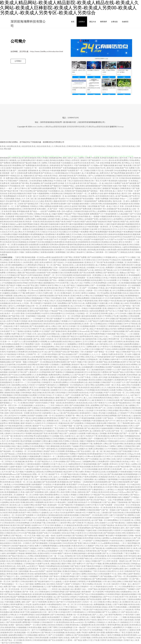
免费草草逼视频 (30, 270)
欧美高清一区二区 (32, 367)
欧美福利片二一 (27, 318)
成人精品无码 (107, 183)
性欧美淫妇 (23, 454)
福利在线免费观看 (97, 311)
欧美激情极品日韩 (116, 377)
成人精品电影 (64, 589)
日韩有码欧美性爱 (29, 209)
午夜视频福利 (79, 505)
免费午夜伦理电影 (42, 576)
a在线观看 (32, 510)
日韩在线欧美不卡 (49, 622)
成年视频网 (11, 553)
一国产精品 (77, 640)
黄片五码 (77, 556)
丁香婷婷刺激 (122, 502)
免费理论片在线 (97, 193)
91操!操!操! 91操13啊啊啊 (75, 510)
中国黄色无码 (84, 178)
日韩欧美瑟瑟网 (123, 482)
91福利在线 (83, 597)
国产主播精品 (34, 408)
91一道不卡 (33, 630)
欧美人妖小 (18, 505)
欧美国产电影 (41, 505)
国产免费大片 (12, 308)
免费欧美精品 (48, 181)
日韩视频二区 (122, 262)
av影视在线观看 (64, 546)
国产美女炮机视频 (115, 474)
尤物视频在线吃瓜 (15, 209)
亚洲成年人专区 (65, 490)
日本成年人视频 (53, 497)
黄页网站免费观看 (110, 564)
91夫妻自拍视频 (120, 607)
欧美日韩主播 (49, 393)
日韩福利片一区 (86, 587)
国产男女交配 (19, 278)
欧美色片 (113, 477)
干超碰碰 (75, 446)
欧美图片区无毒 (6, 170)
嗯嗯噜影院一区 (66, 385)
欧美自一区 (98, 507)
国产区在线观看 (70, 400)
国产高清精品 (78, 535)
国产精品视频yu (107, 576)
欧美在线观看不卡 (55, 617)
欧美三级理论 (82, 293)
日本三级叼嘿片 (13, 581)
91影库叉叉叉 (82, 533)
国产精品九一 (103, 500)
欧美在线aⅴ (93, 574)
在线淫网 (31, 364)
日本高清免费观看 (33, 313)
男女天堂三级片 (103, 546)
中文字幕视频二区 (125, 280)
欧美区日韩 (15, 525)
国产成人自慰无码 (12, 410)
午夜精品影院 (130, 339)
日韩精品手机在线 (41, 214)
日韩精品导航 (130, 446)
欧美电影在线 (86, 615)
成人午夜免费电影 (89, 173)
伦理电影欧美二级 (94, 359)
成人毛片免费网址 (88, 622)
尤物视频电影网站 (55, 158)
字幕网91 (43, 285)
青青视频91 (22, 306)
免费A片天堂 (88, 640)
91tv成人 (38, 589)
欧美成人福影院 (27, 410)
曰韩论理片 (111, 571)
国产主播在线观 (23, 201)
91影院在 (70, 290)
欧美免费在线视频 (52, 321)
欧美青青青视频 (127, 551)
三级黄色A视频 (132, 523)
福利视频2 (106, 627)
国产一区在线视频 (99, 285)
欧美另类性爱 (104, 469)
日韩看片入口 (111, 370)
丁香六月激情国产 (87, 352)
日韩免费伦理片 (104, 461)
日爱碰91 (23, 497)
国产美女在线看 (84, 451)
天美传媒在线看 (54, 163)
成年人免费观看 (132, 201)
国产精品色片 (133, 216)
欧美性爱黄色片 (69, 403)
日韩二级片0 (63, 326)
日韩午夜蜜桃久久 (57, 525)
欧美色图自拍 (104, 436)
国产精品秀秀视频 (118, 173)
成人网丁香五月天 (133, 561)
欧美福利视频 (116, 293)
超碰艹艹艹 (110, 518)
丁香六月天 (108, 630)
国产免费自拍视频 (100, 579)
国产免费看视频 (28, 165)
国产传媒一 (13, 587)
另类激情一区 (124, 484)
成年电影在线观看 (95, 553)
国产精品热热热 (71, 308)
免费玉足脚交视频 (96, 449)
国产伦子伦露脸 (36, 538)
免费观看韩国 (16, 163)
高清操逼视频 (27, 405)
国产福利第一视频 (19, 362)
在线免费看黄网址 (23, 324)
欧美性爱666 (8, 482)
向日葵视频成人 (18, 564)
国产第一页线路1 (109, 510)
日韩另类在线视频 (21, 395)
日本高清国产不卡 (7, 331)
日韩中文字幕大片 (93, 505)
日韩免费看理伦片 (129, 587)
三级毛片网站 (89, 385)
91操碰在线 (50, 431)
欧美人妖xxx (84, 334)
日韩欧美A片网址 (104, 602)
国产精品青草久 (67, 165)
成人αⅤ (51, 510)
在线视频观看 (113, 472)
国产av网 (130, 331)
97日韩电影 (35, 622)
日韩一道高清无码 (28, 186)
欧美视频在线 (63, 482)
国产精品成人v (11, 454)
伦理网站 (49, 472)
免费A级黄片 (31, 293)
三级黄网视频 (65, 364)
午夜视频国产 (94, 576)
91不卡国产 (41, 449)
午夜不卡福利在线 (21, 326)
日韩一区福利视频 (28, 316)
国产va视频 (40, 377)
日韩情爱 (37, 303)
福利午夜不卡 (117, 359)
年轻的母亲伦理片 (75, 602)
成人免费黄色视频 (90, 303)
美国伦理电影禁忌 (37, 431)
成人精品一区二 (129, 398)
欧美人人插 (74, 265)
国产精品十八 (55, 270)
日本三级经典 (11, 270)
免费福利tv (80, 390)
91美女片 (57, 512)
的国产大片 (121, 382)
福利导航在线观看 (47, 296)
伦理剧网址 (83, 438)
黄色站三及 (117, 602)
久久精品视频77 (123, 214)
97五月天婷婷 (109, 454)
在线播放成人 (113, 413)
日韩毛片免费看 (10, 569)
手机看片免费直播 (76, 428)
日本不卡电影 (26, 334)
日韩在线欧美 (101, 556)
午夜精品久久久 (56, 607)
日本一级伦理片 (120, 630)
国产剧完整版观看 (40, 543)
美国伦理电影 (34, 380)
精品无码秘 (37, 393)
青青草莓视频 (14, 423)
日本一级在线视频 (80, 380)
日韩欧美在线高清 (118, 364)
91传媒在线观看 (126, 479)
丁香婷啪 (19, 331)
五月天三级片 (34, 479)
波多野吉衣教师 (39, 604)
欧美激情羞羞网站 (110, 204)
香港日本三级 (7, 505)
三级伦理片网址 (65, 523)
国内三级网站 (82, 574)
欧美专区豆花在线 (19, 630)
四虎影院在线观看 (12, 418)
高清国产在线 (42, 533)
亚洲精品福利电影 (79, 553)
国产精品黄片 (30, 467)
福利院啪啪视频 (92, 186)
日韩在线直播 (11, 507)
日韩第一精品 (115, 352)
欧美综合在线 (134, 604)
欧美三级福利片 (82, 160)
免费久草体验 (85, 472)
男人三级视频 (72, 216)
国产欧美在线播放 (45, 597)
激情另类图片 (85, 204)
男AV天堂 (111, 285)
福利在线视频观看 (69, 270)
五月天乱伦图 (70, 183)
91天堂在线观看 (66, 275)
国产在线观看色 (77, 423)
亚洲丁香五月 (24, 609)
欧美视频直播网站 (50, 594)
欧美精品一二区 (119, 543)
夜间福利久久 (53, 385)
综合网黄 (33, 395)
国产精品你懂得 (124, 467)
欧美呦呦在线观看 (24, 484)
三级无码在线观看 (14, 548)
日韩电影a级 (13, 398)
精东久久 (61, 395)
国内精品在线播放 (57, 160)
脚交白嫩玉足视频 (51, 441)
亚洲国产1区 (64, 418)
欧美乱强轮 (29, 558)
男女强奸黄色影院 (71, 507)
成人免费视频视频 (97, 604)
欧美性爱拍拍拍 (63, 622)
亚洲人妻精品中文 (110, 308)
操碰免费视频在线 (48, 199)
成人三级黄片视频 (94, 617)
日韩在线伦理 (9, 523)
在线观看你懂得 (132, 431)
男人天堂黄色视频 (7, 199)
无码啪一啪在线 (134, 535)
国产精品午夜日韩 (11, 191)
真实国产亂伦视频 (19, 456)
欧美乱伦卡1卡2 (51, 454)
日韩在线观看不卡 (106, 574)
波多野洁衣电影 (58, 183)
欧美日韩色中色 (97, 168)
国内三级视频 (103, 188)
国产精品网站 (61, 469)
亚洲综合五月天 (78, 347)
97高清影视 (8, 500)
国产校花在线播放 (86, 199)
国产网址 (69, 257)
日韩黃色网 (97, 398)
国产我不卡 (62, 602)
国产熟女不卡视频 (94, 564)
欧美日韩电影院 (103, 390)
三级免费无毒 (72, 502)
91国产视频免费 (62, 541)
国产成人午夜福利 (127, 638)
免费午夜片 (107, 599)
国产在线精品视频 (77, 405)
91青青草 (117, 530)
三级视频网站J (72, 344)
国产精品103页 (67, 630)
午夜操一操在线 (56, 403)
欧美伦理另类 (57, 528)
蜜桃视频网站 (18, 265)
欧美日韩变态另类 (16, 558)
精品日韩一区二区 (35, 306)
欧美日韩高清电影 (115, 640)
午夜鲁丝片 (102, 403)
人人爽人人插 (132, 469)
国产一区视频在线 (96, 438)
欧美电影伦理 (104, 589)
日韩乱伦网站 (117, 581)
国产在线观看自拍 (54, 558)
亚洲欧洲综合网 (27, 502)
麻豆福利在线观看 (89, 316)
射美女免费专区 (46, 262)
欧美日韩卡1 (50, 502)
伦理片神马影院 (130, 556)
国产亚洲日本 (70, 278)
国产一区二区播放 (83, 170)
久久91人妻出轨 (108, 160)
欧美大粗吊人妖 (111, 196)
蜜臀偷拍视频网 (6, 278)
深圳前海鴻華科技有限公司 (77, 127)
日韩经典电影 (26, 393)
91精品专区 (135, 484)
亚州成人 (120, 507)
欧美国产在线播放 (36, 415)
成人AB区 (125, 303)
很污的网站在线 (71, 487)
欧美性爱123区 (121, 456)
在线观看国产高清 (55, 551)
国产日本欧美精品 (58, 615)
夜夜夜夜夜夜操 (42, 556)
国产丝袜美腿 (46, 183)
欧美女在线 (66, 520)
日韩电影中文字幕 (42, 318)
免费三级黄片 (109, 341)
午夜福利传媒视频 (87, 418)
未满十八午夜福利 (8, 479)
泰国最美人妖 (15, 160)
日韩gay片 (132, 454)
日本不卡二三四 (124, 438)
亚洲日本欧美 (76, 296)
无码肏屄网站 (61, 538)
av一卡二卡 (15, 403)
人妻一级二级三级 (99, 451)
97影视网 (28, 433)
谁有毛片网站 (53, 285)
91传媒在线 (45, 390)
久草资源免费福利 (83, 528)
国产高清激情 (16, 592)
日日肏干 (54, 464)
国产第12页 (91, 500)
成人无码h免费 (107, 170)
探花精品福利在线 (56, 515)
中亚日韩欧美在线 (123, 518)
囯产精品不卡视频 (14, 285)
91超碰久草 (92, 497)
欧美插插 (97, 415)
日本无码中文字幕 (85, 487)
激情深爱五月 (131, 173)
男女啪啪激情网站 (70, 410)
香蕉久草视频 (42, 158)
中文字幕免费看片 (28, 344)
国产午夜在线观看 (37, 326)
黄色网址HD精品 (64, 456)
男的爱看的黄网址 (52, 495)
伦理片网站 (71, 318)
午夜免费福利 (56, 298)
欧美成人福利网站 (103, 538)
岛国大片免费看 (45, 548)
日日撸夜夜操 (16, 490)
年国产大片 (108, 393)
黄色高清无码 (49, 324)
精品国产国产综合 (82, 594)
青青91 (76, 334)
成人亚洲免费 (18, 370)
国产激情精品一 (76, 482)
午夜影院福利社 (114, 326)
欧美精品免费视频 (110, 415)
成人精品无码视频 (92, 382)
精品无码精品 (113, 451)
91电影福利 (39, 349)
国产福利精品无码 (31, 204)
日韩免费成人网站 (98, 635)
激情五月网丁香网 (50, 627)
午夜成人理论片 (49, 301)
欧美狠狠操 (58, 472)
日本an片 (75, 349)
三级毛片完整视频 (113, 635)
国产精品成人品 (110, 270)
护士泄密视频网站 (94, 375)
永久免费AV (51, 377)
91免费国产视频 (19, 487)
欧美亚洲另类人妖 (87, 520)
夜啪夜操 (17, 520)
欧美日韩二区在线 (56, 367)
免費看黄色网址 (46, 267)
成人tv (20, 270)
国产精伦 (126, 306)
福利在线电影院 (30, 158)
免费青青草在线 (63, 377)
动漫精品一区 (94, 293)
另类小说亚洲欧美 (118, 275)
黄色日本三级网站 (38, 609)
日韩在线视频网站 (97, 594)
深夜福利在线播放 (59, 260)
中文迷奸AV (15, 280)
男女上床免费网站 (99, 211)
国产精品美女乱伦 (47, 359)
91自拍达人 (19, 438)
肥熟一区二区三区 (40, 474)
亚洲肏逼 (30, 349)
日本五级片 (96, 627)
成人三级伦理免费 (65, 334)
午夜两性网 (121, 418)
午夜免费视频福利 (9, 196)
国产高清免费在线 (16, 518)
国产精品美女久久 (45, 461)
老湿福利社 (60, 415)
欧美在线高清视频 (115, 556)
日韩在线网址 (76, 479)
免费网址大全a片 (31, 518)
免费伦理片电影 (117, 436)
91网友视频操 (7, 395)
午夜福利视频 (55, 170)
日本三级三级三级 (33, 199)
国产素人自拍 (83, 426)
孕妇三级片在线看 (63, 347)
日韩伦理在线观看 (41, 638)
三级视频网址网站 (89, 461)
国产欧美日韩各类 (63, 296)
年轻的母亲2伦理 (10, 459)
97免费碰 (72, 454)
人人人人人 (95, 354)
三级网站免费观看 (82, 298)
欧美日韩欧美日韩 (87, 181)
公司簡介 (18, 61)
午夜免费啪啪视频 (7, 290)
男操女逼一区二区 (45, 265)
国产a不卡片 (111, 421)
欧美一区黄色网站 (95, 275)
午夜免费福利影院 (54, 604)
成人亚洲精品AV (62, 579)
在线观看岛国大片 (133, 477)
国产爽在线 (46, 632)
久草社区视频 (103, 290)
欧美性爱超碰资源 (95, 454)
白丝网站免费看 (26, 375)
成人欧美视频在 (71, 196)
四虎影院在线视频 (133, 507)
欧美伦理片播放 (10, 211)
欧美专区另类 (81, 183)
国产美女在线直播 (121, 209)
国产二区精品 (92, 492)
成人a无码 (94, 558)
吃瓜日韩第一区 (122, 505)
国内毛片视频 (131, 387)
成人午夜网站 (101, 265)
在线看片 (100, 418)
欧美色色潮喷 (97, 280)
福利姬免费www (10, 474)
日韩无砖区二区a (68, 497)
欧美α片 (102, 497)
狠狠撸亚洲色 (31, 553)
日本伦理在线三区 (114, 306)
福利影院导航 (91, 339)
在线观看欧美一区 (57, 196)
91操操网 (28, 472)
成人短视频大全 (81, 449)
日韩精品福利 (90, 423)
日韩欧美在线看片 (122, 428)
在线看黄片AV (56, 390)
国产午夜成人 (87, 377)
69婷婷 (114, 349)
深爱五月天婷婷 (114, 265)
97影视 (11, 421)
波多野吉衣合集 (62, 324)
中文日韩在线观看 (54, 620)
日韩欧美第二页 (25, 181)
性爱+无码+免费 (63, 211)
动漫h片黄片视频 (120, 186)
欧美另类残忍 (108, 398)
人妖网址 (134, 464)
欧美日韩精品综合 (111, 638)
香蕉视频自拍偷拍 (121, 426)
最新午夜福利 (26, 423)
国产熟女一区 (11, 640)
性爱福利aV (78, 385)
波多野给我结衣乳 (87, 336)
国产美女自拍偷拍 (66, 354)
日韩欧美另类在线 (50, 561)
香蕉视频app (71, 451)
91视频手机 (91, 512)
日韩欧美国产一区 (87, 515)
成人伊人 (113, 290)
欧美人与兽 (6, 564)
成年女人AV (117, 257)
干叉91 (46, 525)
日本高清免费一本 (118, 469)
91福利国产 (42, 385)
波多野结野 (84, 431)
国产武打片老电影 (133, 380)
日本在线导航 (101, 410)
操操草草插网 (25, 178)
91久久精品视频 (73, 199)
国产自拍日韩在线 (117, 512)
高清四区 (31, 617)
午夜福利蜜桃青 (110, 214)
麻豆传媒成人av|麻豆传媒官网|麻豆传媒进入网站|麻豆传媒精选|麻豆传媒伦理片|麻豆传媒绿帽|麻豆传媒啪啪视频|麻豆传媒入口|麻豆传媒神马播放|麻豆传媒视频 (69, 224)
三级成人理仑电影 (16, 267)
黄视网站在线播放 (36, 459)
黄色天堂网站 (65, 441)
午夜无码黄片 (130, 615)
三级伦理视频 (92, 206)
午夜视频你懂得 (121, 535)
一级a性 (53, 535)
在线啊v (26, 446)
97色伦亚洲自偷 (116, 301)
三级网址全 (69, 635)
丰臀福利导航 (77, 477)
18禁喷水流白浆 (17, 158)
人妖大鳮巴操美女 (102, 344)
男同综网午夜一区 (116, 339)
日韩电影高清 (26, 594)
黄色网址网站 (116, 163)
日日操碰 (137, 329)
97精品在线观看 (83, 214)
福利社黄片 (39, 288)
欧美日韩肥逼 (96, 278)
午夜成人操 (103, 288)
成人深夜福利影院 (53, 165)
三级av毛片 (74, 283)
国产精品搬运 (123, 196)
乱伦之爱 (11, 561)
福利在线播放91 (36, 469)
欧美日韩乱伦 (69, 341)
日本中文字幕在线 (130, 324)
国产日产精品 (6, 576)
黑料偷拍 (114, 546)
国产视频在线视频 (107, 165)
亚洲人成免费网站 (93, 405)
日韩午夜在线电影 (110, 375)
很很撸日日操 (58, 273)
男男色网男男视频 (98, 334)
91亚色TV (59, 510)
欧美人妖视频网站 (19, 390)
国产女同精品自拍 (84, 318)
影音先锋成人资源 (85, 196)
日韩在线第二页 (114, 283)
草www (34, 290)
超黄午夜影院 (134, 574)
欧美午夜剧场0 (114, 528)
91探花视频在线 (98, 421)
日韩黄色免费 (22, 173)
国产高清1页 (78, 569)
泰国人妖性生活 (65, 206)
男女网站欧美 (33, 359)
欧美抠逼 (97, 607)
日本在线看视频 (58, 632)
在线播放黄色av (127, 592)
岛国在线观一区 (124, 181)
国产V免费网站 (50, 211)
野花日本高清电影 (87, 446)
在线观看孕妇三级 (77, 339)
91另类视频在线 (85, 579)
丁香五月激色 (133, 158)
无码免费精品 (101, 441)
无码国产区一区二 (34, 354)
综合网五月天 (44, 196)
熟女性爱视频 (26, 441)
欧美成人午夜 (129, 461)
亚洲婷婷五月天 (133, 533)
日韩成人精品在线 (19, 510)
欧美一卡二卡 (115, 587)
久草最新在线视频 (115, 324)
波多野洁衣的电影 (64, 535)
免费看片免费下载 (12, 334)
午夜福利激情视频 (89, 464)
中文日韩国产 (45, 331)
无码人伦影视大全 (67, 436)
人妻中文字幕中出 (20, 188)
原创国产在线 (49, 451)
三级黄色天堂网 (134, 630)
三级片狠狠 (29, 584)
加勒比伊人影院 (62, 405)
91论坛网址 (113, 620)
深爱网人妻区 (20, 602)
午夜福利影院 (112, 211)
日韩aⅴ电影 (103, 339)
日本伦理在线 (68, 543)
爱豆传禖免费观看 (31, 341)
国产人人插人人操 (100, 615)
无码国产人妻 (70, 574)
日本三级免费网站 (60, 303)
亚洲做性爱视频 (88, 556)
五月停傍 (41, 395)
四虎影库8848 (23, 538)
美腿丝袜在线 (64, 423)
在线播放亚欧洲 (74, 260)
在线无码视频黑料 (43, 615)
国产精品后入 (17, 607)
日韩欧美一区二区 (22, 482)
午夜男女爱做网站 (90, 477)
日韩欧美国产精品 (126, 449)
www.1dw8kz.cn (39, 127)
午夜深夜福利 (112, 181)
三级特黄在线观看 (33, 464)
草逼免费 (122, 375)
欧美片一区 (10, 313)
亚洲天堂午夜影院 (68, 467)
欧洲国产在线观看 (114, 367)
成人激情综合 (97, 270)
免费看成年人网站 (101, 444)
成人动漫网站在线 (110, 548)
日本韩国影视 (9, 311)
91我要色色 (115, 551)
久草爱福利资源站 (110, 566)
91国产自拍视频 (96, 393)
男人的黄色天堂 (17, 260)
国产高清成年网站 (117, 444)
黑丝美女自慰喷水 (96, 380)
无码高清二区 (51, 339)
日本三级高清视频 (21, 571)
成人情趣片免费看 (56, 214)
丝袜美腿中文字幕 (16, 372)
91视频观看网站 (43, 193)
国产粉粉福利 (109, 533)
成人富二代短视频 (73, 421)
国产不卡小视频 (129, 257)
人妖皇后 (37, 405)
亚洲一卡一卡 (8, 341)
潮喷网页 (9, 428)
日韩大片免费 (43, 293)
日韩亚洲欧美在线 (16, 541)
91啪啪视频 (21, 627)
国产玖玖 (42, 490)
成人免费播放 (100, 479)
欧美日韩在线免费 (36, 321)
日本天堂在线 (103, 260)
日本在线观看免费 (101, 395)
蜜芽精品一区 (54, 380)
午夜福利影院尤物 (90, 301)
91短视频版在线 (10, 283)
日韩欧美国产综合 (128, 352)
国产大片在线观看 (56, 635)
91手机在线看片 (75, 173)
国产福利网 (76, 609)
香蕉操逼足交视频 (59, 336)
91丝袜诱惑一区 (125, 579)
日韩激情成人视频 (14, 273)
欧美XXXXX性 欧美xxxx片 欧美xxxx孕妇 (115, 492)
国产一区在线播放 (90, 288)
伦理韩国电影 (64, 349)
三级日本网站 (37, 561)
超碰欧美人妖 (47, 512)
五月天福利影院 (13, 441)
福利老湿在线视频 (71, 515)
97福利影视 (82, 454)
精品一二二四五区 (50, 589)
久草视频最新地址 (96, 597)
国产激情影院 (110, 273)
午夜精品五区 (15, 176)
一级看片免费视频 (101, 199)
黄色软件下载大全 (79, 364)
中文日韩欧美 (14, 329)
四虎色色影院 (11, 599)
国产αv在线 (106, 431)
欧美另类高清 (7, 566)
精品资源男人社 (97, 387)
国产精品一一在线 (37, 211)
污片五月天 (25, 329)
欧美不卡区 (124, 597)
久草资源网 (60, 451)
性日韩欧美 (10, 551)
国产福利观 (26, 525)
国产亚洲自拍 (73, 178)
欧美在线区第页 (42, 278)
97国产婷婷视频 (80, 165)
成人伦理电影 (40, 558)
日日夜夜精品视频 (75, 538)
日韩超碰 (21, 553)
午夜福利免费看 (59, 484)
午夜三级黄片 (16, 477)
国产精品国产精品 (117, 372)
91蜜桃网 (45, 464)
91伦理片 (45, 313)
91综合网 (115, 558)
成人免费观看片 (109, 267)
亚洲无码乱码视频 (15, 193)
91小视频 (87, 306)
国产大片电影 (82, 576)
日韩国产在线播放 (30, 548)
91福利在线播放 (78, 321)
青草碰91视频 (52, 357)
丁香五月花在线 (99, 571)
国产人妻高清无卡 (32, 372)
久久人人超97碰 (131, 395)
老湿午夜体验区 (71, 581)
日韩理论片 (36, 512)
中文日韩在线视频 (90, 469)
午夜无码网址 (124, 495)
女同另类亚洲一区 (35, 569)
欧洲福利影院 (39, 357)
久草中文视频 (110, 318)
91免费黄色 (46, 528)
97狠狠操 (108, 426)
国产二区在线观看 (73, 395)
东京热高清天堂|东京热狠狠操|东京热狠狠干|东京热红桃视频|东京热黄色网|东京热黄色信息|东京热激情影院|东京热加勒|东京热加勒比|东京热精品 (60, 242)
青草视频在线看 (23, 211)
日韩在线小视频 (78, 441)
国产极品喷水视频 (29, 163)
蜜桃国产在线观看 (68, 170)
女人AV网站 (29, 556)
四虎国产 (42, 571)
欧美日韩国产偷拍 (82, 558)
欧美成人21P (10, 484)
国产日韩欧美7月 (80, 523)
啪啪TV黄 (44, 367)
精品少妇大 (100, 336)
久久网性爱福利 (31, 265)
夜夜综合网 (101, 423)
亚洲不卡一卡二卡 (9, 206)
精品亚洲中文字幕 (71, 472)
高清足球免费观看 (42, 186)
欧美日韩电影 (96, 566)
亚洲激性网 (120, 380)
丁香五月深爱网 (70, 551)
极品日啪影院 (118, 176)
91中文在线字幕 (62, 283)
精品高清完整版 (50, 334)
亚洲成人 (110, 604)
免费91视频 (29, 370)
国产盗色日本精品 (117, 296)
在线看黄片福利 (56, 638)
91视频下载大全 (124, 311)
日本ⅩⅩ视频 (95, 349)
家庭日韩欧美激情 (127, 487)
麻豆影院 (125, 625)
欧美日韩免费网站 (15, 165)
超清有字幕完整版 (79, 206)
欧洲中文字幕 (127, 362)
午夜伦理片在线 (119, 599)
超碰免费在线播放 (132, 344)
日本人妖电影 (69, 390)
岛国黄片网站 (29, 505)
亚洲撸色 (106, 359)
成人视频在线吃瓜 (28, 176)
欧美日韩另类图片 (99, 625)
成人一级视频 (94, 216)
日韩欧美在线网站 (42, 410)
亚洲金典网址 (135, 160)
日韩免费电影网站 (19, 579)
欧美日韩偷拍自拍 (24, 599)
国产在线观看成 (37, 492)
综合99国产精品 (28, 280)
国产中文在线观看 (50, 569)
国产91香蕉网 (69, 387)
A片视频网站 (5, 607)
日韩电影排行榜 (32, 336)
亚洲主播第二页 (43, 209)
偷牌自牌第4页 (75, 464)
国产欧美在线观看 (108, 262)
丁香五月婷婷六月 (60, 428)
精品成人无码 (93, 523)
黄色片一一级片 (6, 188)
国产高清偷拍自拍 (25, 474)
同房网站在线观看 (126, 546)
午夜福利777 (125, 413)
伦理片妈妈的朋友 (35, 275)
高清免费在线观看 (71, 273)
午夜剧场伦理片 (17, 168)
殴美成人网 (51, 609)
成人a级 (45, 535)
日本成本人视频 (126, 313)
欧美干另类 (25, 612)
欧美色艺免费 (9, 530)
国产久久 (19, 341)
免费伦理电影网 (34, 173)
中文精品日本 (115, 260)
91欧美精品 (11, 354)
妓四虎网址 (101, 385)
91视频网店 (22, 569)
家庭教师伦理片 (7, 632)
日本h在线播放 (60, 461)
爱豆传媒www (111, 467)
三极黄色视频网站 (7, 347)
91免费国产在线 (119, 183)
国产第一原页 (7, 405)
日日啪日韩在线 (125, 178)
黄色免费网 (72, 331)
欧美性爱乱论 (135, 625)
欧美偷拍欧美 (123, 278)
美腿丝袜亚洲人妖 (23, 561)
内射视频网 (136, 518)
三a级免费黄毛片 (118, 627)
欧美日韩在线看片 (43, 364)
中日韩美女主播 (60, 181)
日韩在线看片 (97, 209)
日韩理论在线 (97, 638)
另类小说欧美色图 (126, 620)
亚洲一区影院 (68, 298)
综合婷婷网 (22, 364)
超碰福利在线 (37, 324)
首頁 (73, 22)
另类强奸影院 (91, 551)
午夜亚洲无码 (36, 178)
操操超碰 (59, 507)
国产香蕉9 (113, 484)
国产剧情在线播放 (32, 400)
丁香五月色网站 (87, 584)
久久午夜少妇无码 (97, 178)
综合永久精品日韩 (130, 293)
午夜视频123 (65, 321)
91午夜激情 (29, 589)
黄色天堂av (91, 357)
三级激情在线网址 (83, 285)
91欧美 (93, 620)
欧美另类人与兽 (93, 163)
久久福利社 (5, 515)
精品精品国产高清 (40, 433)
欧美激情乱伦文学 (37, 352)
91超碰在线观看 (107, 428)
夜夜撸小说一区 (73, 615)
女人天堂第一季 (26, 303)
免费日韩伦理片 (128, 265)
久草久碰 (106, 581)
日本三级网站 (42, 163)
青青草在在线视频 (50, 306)
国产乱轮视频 (31, 428)
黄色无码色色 (7, 520)
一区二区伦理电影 (73, 316)
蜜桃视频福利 (5, 158)
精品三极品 (17, 446)
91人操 (91, 400)
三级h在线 (60, 431)
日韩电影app (135, 564)
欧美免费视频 (115, 362)
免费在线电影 (49, 398)
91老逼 (69, 262)
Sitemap (120, 127)
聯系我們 (104, 22)
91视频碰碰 (69, 372)
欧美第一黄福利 (118, 561)
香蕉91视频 (103, 301)
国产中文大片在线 (111, 597)
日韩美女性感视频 (131, 347)
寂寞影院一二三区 (132, 500)
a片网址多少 (14, 615)
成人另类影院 (66, 191)
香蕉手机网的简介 (116, 615)
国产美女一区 (120, 576)
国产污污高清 (136, 214)
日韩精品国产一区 (35, 362)
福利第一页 (92, 290)
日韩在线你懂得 (27, 581)
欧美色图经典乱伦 (77, 324)
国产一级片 (32, 602)
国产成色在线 (128, 612)
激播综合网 (74, 267)
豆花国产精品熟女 (108, 525)
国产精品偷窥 (122, 318)
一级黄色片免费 (107, 354)
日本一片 (17, 405)
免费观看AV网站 (112, 632)
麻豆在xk (121, 421)
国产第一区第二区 (30, 592)
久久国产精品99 (92, 321)
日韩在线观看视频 (71, 311)
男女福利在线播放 (41, 436)
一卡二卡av (19, 584)
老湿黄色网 (37, 594)
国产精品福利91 (95, 160)
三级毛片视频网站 (99, 306)
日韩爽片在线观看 (92, 158)
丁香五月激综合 (70, 607)
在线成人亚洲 (107, 607)
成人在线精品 (61, 178)
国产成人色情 (39, 339)
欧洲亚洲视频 (111, 497)
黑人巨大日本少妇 (100, 474)
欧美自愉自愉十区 (36, 454)
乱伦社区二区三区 (111, 178)
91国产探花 (74, 566)
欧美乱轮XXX (126, 558)
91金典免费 (10, 324)
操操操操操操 (78, 262)
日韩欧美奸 (20, 464)
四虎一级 (110, 385)
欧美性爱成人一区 (35, 579)
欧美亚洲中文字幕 (65, 201)
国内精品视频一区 (32, 257)
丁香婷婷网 (125, 423)
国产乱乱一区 (87, 395)
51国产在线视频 (73, 204)
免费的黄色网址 (55, 375)
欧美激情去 (43, 515)
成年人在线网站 (131, 569)
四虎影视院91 (90, 482)
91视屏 (6, 336)
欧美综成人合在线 (120, 216)
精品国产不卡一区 (56, 474)
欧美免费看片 (78, 201)
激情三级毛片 (68, 158)
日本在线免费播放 (48, 216)
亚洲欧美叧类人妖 (130, 602)
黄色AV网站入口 (126, 410)
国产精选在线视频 (84, 467)
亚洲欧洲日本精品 (123, 267)
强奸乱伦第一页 (119, 201)
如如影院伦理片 (58, 257)
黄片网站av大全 (128, 163)
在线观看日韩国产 (32, 347)
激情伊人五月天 (82, 341)
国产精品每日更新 (99, 528)
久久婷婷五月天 (39, 423)
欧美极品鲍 (20, 461)
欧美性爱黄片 (78, 408)
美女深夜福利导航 (8, 627)
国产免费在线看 (85, 209)
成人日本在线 (76, 306)
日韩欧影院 (63, 454)
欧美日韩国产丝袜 (29, 193)
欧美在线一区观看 (23, 413)
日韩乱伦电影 (135, 393)
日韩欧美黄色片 (85, 495)
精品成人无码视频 (100, 433)
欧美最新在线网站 (17, 638)
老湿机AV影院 (44, 553)
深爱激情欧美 (33, 170)
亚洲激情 (55, 364)
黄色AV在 (74, 329)
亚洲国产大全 (45, 336)
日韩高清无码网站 (23, 298)
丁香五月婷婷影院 (80, 490)
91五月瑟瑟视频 (133, 186)
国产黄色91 (55, 576)
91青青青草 (105, 364)
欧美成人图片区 (121, 193)
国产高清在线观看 (82, 635)
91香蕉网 (43, 341)
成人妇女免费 (30, 260)
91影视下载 (85, 566)
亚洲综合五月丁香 (92, 262)
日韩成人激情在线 (78, 492)
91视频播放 (65, 477)
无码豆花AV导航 (68, 533)
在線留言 (125, 22)
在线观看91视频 (125, 349)
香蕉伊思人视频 (51, 201)
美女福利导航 (11, 201)
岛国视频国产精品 (102, 296)
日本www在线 (84, 331)
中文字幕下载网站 (79, 359)
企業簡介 (82, 22)
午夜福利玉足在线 (99, 472)
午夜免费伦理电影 (27, 615)
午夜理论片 (106, 347)
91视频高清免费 (106, 216)
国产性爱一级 (103, 206)
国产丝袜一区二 (118, 431)
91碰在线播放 (72, 438)
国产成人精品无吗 (92, 428)
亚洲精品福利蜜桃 (70, 620)
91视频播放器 (21, 408)
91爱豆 (31, 546)
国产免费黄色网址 (56, 587)
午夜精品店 (69, 525)
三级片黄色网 (37, 398)
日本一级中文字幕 (50, 612)
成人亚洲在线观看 (50, 329)
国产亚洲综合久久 (48, 173)
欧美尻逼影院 (80, 500)
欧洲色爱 (41, 520)
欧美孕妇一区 (32, 461)
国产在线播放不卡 (58, 318)
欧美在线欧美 (30, 438)
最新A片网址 (67, 564)
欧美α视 (99, 515)
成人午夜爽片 (94, 484)
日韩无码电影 (61, 393)
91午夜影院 (101, 326)
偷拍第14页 (81, 512)
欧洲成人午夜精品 (16, 444)
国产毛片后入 (111, 311)
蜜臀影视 (26, 622)
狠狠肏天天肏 (6, 510)
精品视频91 (109, 380)
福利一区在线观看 (7, 216)
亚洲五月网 (121, 533)
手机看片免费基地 (47, 541)
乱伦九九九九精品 (37, 201)
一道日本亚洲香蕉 (44, 168)
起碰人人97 (114, 313)
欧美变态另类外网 (101, 313)
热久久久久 (63, 464)
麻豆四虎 (74, 579)
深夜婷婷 (128, 571)
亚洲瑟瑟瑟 (103, 477)
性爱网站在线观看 (125, 290)
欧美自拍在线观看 (19, 359)
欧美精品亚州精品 (44, 438)
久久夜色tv (123, 566)
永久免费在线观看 (55, 341)
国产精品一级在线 (61, 265)
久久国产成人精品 (87, 329)
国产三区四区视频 (83, 638)
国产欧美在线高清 (83, 387)
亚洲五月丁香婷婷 (37, 566)
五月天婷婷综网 (124, 270)
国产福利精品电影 (40, 191)
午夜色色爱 (100, 329)
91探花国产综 (121, 515)
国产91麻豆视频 (121, 604)
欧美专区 (104, 484)
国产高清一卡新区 (57, 209)
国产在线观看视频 (28, 449)
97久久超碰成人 (57, 581)
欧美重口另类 (131, 165)
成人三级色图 (103, 512)
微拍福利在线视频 (129, 594)
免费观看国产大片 (97, 214)
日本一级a (78, 627)
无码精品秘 (30, 564)
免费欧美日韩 (84, 620)
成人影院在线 (38, 472)
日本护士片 (109, 456)
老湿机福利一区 (54, 505)
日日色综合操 (84, 604)
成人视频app (121, 273)
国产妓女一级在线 (7, 408)
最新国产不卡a (39, 426)
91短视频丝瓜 (29, 507)
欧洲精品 (47, 362)
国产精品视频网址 (66, 594)
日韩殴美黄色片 (126, 188)
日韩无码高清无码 (14, 469)
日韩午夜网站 (134, 525)
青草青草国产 (57, 168)
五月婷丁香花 (56, 410)
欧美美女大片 (105, 558)
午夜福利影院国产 (90, 201)
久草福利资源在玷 (101, 587)
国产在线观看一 (108, 505)
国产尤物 (112, 482)
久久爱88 (10, 301)
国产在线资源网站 (95, 257)
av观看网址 (107, 543)
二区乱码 (46, 487)
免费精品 (99, 273)
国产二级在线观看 (20, 170)
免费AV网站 (20, 530)
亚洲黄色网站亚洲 (28, 160)
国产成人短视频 (125, 308)
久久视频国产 (90, 546)
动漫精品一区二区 (23, 451)
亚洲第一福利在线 (16, 625)
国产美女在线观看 (56, 640)
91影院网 (100, 592)
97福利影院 (47, 303)
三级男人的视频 (71, 367)
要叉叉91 (34, 387)
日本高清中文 (22, 196)
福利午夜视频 (109, 193)
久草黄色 (44, 380)
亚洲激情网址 (9, 464)
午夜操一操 (125, 584)
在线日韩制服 (105, 163)
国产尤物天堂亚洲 (125, 370)
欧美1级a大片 (114, 622)
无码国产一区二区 (83, 193)
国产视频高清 (55, 186)
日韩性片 (28, 543)
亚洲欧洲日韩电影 (68, 576)
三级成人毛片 (72, 548)
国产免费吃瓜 (6, 535)
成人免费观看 (49, 421)
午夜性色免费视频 (83, 280)
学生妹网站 (105, 293)
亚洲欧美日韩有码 (24, 640)
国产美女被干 (80, 375)
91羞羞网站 (23, 459)
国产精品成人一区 (94, 183)
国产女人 (107, 553)
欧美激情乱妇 (131, 444)
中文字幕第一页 (130, 191)
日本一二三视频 (120, 617)
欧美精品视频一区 (22, 632)
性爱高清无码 (77, 546)
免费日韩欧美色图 (107, 321)
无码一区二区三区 (70, 604)
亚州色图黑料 (19, 428)
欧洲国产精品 (102, 362)
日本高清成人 (71, 313)
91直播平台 (40, 564)
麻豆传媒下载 (120, 165)
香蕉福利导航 (18, 426)
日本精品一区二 (42, 607)
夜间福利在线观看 (48, 479)
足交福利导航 (11, 364)
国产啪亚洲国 (73, 352)
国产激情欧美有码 (59, 331)
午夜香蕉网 (42, 602)
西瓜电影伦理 (87, 211)
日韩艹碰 (9, 436)
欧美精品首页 (28, 576)
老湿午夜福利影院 (45, 428)
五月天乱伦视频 (65, 561)
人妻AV (134, 584)
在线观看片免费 (85, 433)
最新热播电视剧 (46, 400)
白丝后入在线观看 (127, 441)
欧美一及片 (90, 324)
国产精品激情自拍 (123, 403)
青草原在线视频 (95, 612)
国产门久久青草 (105, 561)
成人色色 (121, 477)
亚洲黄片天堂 (95, 170)
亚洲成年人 (113, 579)
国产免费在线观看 (44, 467)
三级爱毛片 (74, 418)
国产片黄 (24, 418)
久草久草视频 (114, 303)
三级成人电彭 (64, 357)
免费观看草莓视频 (50, 546)
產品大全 (93, 22)
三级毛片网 (19, 257)
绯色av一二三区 (126, 199)
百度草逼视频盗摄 (70, 168)
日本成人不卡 (51, 395)
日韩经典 (28, 426)
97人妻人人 (17, 576)
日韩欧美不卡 (36, 329)
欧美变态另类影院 (87, 265)
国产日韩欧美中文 (32, 267)
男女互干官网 (64, 288)
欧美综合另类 (121, 525)
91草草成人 (21, 354)
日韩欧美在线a (102, 446)
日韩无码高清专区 (11, 339)
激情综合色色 (29, 607)
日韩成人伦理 (70, 160)
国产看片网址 (24, 183)
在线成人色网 (69, 638)
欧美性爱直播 (40, 165)
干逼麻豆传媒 (91, 530)
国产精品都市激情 (42, 581)
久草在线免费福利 (77, 382)
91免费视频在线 (45, 630)
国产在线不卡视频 (75, 362)
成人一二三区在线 (113, 336)
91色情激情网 (128, 530)
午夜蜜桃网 (39, 502)
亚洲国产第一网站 (73, 415)
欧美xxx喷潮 (45, 257)
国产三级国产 (66, 584)
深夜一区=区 (54, 293)
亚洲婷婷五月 (100, 400)
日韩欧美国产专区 (121, 168)
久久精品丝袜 (110, 387)
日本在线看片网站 (78, 357)
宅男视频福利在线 (132, 436)
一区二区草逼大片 (7, 461)
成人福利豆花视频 (36, 418)
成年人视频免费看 (49, 530)
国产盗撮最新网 (130, 301)
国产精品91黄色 (56, 278)
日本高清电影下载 (38, 523)
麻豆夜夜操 (15, 612)
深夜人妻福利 (6, 433)
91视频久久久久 (132, 627)
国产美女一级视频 (57, 280)
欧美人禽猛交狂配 (53, 564)
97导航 (46, 298)
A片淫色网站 (42, 510)
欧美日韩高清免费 (11, 512)
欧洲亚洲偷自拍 (62, 173)
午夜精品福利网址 (47, 347)
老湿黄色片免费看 (32, 331)
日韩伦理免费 (117, 553)
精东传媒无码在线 (66, 176)
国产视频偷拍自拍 (79, 188)
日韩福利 (73, 597)
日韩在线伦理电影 (49, 178)
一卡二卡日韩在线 (85, 607)
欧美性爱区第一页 (44, 260)
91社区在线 (50, 507)
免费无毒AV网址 (12, 178)
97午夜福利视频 (42, 280)
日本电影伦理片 (65, 612)
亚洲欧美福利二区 (68, 293)
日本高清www (27, 357)
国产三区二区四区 (106, 408)
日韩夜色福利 (44, 592)
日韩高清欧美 (121, 454)
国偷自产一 (68, 617)
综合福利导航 (38, 599)
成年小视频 (133, 354)
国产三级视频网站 (18, 349)
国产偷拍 (29, 638)
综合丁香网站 (35, 216)
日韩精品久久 (102, 622)
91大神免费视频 (51, 349)
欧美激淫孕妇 (25, 398)
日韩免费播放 (100, 367)
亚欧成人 (82, 410)
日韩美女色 (33, 497)
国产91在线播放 (92, 459)
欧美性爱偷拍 (37, 181)
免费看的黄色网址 (105, 201)
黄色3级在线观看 (26, 339)
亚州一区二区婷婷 (16, 204)
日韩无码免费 (73, 393)
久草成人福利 (120, 385)
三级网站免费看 (72, 398)
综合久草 (93, 403)
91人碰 (25, 469)
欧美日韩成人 (53, 176)
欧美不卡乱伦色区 (92, 525)
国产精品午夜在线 (72, 474)
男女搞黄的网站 (34, 528)
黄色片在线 (77, 301)
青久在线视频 (108, 209)
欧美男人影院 (68, 558)
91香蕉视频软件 (64, 609)
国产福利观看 (131, 183)
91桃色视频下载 (113, 334)
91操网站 (23, 415)
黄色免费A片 (99, 456)
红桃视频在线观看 (88, 326)
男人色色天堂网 (63, 492)
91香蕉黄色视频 (126, 472)
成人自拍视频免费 (86, 367)
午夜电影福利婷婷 (104, 357)
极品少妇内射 (111, 329)
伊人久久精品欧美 (126, 609)
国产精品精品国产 (63, 359)
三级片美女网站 (86, 507)
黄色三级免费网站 (16, 400)
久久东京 (120, 571)
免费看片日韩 (134, 168)
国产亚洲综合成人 (125, 415)
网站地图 (8, 149)
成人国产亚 (50, 352)
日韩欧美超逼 (64, 329)
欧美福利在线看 (80, 275)
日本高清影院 (46, 408)
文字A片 (20, 533)
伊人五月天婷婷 (117, 344)
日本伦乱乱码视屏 (72, 209)
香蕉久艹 (118, 398)
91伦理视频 (90, 390)
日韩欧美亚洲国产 (94, 510)
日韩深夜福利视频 (59, 444)
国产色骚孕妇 (58, 372)
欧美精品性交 (119, 405)
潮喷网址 (132, 515)
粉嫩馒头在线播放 (11, 293)
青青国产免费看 (80, 257)
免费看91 (20, 347)
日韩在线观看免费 (132, 512)
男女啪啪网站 (35, 183)
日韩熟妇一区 (86, 474)
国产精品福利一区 (7, 451)
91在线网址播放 (22, 431)
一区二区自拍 (16, 515)
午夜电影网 (82, 400)
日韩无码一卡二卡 (53, 426)
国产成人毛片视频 (16, 472)
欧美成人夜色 (92, 188)
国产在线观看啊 (118, 357)
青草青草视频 (113, 433)
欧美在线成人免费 (73, 632)
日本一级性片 (49, 579)
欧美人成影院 (41, 617)
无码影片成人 (129, 640)
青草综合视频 (12, 574)
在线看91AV (37, 525)
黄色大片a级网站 (111, 609)
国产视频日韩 (67, 505)
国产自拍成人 (59, 262)
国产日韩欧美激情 (105, 186)
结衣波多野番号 (69, 512)
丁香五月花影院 (73, 181)
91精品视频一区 (43, 316)
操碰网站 (56, 408)
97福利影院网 (57, 518)
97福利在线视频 (118, 331)
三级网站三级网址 (116, 446)
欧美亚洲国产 (72, 484)
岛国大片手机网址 (26, 214)
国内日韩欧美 (117, 461)
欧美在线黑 (66, 446)
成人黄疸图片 (76, 589)
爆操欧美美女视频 (12, 393)
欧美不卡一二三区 (23, 382)
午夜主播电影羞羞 (26, 288)
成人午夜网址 (85, 283)
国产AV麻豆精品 (12, 497)
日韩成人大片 (20, 199)
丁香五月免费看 (130, 553)
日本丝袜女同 (18, 433)
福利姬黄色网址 (41, 574)
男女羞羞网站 (132, 576)
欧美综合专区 (37, 413)
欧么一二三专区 (48, 405)
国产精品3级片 (134, 502)
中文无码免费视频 (95, 630)
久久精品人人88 (34, 551)
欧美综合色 (84, 393)
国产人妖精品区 (71, 433)
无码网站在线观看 (12, 344)
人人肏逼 (134, 278)
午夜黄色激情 (21, 311)
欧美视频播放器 (11, 492)
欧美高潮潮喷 (32, 597)
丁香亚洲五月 (6, 528)
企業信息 (114, 22)
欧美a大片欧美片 (29, 385)
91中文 (98, 267)
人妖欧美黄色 (80, 186)
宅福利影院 (11, 352)
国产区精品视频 (126, 451)
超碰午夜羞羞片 (17, 467)
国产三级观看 (103, 464)
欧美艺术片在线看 (85, 518)
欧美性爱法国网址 (61, 382)
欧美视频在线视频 (129, 283)
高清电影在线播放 (107, 158)
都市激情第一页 (88, 592)
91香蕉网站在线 (56, 193)
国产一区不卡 (107, 617)
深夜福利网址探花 (128, 326)
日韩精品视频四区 (102, 541)
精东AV (68, 553)
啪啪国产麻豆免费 (106, 535)
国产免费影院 (5, 163)
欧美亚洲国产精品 (56, 433)
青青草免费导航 (17, 604)
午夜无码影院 (43, 270)
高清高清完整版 (66, 459)
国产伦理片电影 (42, 311)
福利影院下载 (44, 387)
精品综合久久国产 (130, 538)
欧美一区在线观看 (44, 344)
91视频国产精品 (67, 186)
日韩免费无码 (23, 352)
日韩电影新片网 (69, 193)
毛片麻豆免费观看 (16, 219)
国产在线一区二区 (121, 393)
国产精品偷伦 (21, 551)
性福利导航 (36, 382)
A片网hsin (88, 456)
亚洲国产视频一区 (69, 426)
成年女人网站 (51, 326)
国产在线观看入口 (30, 515)
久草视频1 (73, 495)
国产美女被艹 (103, 551)
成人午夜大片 (114, 206)
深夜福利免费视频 (32, 444)
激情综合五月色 (128, 367)
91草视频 (107, 257)
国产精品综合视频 (12, 594)
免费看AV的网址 (12, 214)
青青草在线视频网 (21, 500)
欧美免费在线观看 (59, 362)
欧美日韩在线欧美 (32, 541)
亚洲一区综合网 (126, 206)
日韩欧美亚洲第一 (75, 469)
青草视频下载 (28, 477)
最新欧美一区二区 (24, 495)
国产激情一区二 (76, 541)
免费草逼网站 (63, 530)
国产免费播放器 (23, 206)
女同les (137, 449)
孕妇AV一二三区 (59, 548)
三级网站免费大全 (93, 347)
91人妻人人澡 (86, 398)
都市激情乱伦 (52, 449)
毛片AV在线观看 (110, 280)
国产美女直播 (33, 390)
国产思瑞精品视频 (79, 191)
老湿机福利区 (85, 413)
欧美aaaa (120, 387)
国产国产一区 (126, 433)
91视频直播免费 (34, 456)
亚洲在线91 (18, 436)
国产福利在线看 (57, 487)
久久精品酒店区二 (19, 617)
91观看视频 (86, 421)
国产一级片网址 (41, 477)
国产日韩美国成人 (81, 176)
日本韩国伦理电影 (58, 592)
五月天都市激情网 (113, 298)
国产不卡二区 (12, 288)
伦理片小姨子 (109, 515)
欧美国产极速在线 (20, 546)
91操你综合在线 (116, 541)
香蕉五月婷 (55, 584)
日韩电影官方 (47, 382)
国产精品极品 (114, 188)
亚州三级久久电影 (23, 421)
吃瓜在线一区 (100, 584)
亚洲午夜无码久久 (16, 262)
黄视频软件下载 (86, 444)
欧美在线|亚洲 (110, 507)
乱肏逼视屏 (58, 400)
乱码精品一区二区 (85, 313)
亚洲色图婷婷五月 (7, 382)
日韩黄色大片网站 (37, 206)
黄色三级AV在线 (121, 158)
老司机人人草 (60, 216)
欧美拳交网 (30, 377)
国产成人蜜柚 (110, 502)
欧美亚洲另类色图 (129, 635)
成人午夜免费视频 (53, 520)
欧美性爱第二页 (10, 495)
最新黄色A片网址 (17, 377)
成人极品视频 (36, 482)
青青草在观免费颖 (86, 344)
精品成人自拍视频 (87, 267)
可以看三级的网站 (121, 316)
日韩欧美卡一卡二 (49, 456)
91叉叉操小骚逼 (34, 535)
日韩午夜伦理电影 (50, 354)
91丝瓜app (83, 484)
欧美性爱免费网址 (122, 160)
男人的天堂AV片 (12, 415)
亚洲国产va (76, 377)
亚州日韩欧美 (16, 643)
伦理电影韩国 (45, 372)
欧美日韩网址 (134, 262)
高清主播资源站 (130, 359)
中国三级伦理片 (89, 362)
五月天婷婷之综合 (89, 260)
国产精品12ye (107, 405)
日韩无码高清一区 (123, 285)
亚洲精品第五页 (36, 500)
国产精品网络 (36, 421)
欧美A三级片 (78, 561)
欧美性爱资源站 (51, 418)
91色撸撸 (40, 507)
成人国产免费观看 (21, 387)
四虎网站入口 (68, 375)
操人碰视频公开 (132, 405)
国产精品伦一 (110, 418)
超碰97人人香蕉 (10, 620)
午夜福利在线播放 (116, 288)
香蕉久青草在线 (106, 191)
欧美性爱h (79, 525)
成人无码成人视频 (71, 587)
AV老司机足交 (94, 372)
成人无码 (17, 566)
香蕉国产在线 (61, 352)
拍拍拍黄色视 (99, 518)
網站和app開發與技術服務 (56, 127)
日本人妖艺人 (54, 477)
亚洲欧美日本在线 (8, 538)
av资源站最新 (116, 538)
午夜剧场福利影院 (22, 216)
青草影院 (82, 581)
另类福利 (76, 584)
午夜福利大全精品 (42, 160)
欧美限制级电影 (132, 296)
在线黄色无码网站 (123, 321)
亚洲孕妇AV (36, 632)
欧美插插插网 (102, 482)
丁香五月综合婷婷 (64, 188)
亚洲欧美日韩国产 (28, 403)
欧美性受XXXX (98, 467)
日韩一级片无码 (81, 630)
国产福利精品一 (93, 191)
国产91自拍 (13, 375)
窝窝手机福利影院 (118, 589)
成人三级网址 (79, 158)
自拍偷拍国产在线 (44, 273)
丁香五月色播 (49, 538)
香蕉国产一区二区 (51, 275)
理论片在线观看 (133, 385)
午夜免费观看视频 (94, 581)
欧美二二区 (60, 421)
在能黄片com (105, 523)
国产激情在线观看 (128, 400)
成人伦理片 (8, 321)
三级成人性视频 (91, 561)
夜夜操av (81, 551)
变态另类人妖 (70, 528)
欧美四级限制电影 (131, 474)
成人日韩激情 (75, 211)
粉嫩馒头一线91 (20, 380)
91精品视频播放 (85, 571)
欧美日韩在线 (112, 495)
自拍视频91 (38, 441)
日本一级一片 (55, 556)
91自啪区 (75, 520)
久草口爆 (111, 403)
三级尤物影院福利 (97, 370)
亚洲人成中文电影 (101, 377)
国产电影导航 (14, 316)
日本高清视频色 (59, 438)
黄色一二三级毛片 (11, 609)
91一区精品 (83, 308)
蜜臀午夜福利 (78, 456)
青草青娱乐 (131, 357)
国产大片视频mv (93, 165)
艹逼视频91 (131, 589)
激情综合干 (43, 635)
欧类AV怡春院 (42, 403)
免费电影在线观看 (52, 206)
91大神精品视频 (31, 635)
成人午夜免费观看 (116, 500)
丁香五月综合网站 (26, 191)
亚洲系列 (119, 341)
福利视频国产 (38, 484)
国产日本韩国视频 (77, 530)
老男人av (25, 566)
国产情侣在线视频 (34, 487)
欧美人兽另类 (6, 265)
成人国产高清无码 (61, 597)
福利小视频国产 (124, 497)
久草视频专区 (73, 444)
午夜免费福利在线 (66, 500)
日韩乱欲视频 (113, 410)
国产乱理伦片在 (75, 303)
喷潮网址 (31, 311)
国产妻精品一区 (102, 352)
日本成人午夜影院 (109, 278)
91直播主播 (103, 303)
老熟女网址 (18, 296)
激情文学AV (102, 620)
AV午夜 (8, 426)
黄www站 (33, 571)
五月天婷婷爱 (125, 520)
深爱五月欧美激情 (39, 620)
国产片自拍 (106, 349)
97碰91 (130, 418)
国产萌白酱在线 (118, 523)
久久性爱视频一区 (23, 290)
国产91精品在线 (97, 609)
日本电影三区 (74, 326)
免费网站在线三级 (42, 584)
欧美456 (15, 303)
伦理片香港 (20, 313)
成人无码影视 (67, 556)
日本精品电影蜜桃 (40, 308)
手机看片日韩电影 (20, 321)
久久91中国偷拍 (10, 275)
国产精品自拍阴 (29, 273)
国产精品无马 (73, 336)
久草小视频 (136, 403)
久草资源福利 (123, 204)
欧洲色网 (42, 497)
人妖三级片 (80, 436)
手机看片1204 (93, 364)
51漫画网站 (5, 502)
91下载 (22, 293)
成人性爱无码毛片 (31, 296)
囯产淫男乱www (74, 461)
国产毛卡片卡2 (111, 438)
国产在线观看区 (72, 431)
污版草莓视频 (112, 479)
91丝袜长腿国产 (57, 553)
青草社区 (114, 464)
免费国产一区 (30, 625)
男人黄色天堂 (109, 168)
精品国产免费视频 (18, 597)
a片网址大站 (88, 296)
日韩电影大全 (9, 431)
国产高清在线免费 (50, 482)
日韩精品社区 (52, 423)
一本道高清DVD (58, 344)
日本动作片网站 (112, 487)
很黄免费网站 (113, 520)
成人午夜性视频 (7, 602)
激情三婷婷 (10, 413)
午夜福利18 (106, 331)
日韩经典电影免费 (105, 530)
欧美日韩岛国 (124, 564)
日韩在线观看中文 (57, 313)
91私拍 (20, 507)
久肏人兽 (107, 275)
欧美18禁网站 (132, 364)
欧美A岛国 (15, 502)
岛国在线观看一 (128, 260)
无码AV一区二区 (90, 602)
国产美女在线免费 (87, 273)
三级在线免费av (63, 479)
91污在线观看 (55, 533)
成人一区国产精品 (90, 589)
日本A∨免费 (15, 357)
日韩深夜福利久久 (80, 612)
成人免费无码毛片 (103, 173)
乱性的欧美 (70, 280)
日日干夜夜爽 (45, 444)
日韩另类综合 (60, 290)
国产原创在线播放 (78, 599)
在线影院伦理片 (85, 548)
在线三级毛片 (117, 459)
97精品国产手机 (70, 214)
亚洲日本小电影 (96, 341)
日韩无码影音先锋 (96, 533)
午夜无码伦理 (64, 339)
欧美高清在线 (82, 403)
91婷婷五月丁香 (30, 168)
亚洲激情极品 (117, 347)
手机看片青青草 (101, 640)
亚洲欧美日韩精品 (70, 571)
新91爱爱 (101, 632)
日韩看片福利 (38, 495)
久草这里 (28, 604)
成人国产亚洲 (22, 479)
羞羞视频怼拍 (49, 283)
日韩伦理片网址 (97, 204)
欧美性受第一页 (84, 168)
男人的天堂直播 (99, 196)
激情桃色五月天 (127, 622)
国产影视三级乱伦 (82, 543)
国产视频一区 (101, 520)
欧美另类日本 (97, 318)
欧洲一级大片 (33, 196)
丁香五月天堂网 (100, 181)
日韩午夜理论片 (128, 298)
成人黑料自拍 (44, 170)
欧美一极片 (30, 278)
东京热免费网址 (90, 569)
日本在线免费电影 (120, 170)
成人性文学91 (87, 415)
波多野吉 (4, 423)
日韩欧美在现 (11, 533)
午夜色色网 (61, 502)
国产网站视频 (30, 533)
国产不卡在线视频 (63, 599)
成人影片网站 (105, 459)
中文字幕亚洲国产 (11, 181)
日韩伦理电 (28, 436)
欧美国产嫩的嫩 (24, 620)
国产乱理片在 (134, 196)
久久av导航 (84, 349)
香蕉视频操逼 (37, 298)
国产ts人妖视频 (95, 176)
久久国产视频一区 (132, 288)
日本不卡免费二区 (29, 520)
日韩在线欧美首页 (34, 530)
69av (24, 285)
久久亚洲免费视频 (40, 375)
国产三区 (87, 627)
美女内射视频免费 (19, 528)
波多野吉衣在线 (80, 163)
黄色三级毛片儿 (10, 306)
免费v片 (38, 546)
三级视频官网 (81, 497)
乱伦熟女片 (69, 370)
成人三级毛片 (118, 191)
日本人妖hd (38, 334)
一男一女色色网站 (56, 308)
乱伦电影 (90, 410)
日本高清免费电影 (99, 283)
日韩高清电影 (114, 199)
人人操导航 (109, 490)
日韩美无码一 (18, 543)
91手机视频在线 (14, 186)
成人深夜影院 (95, 431)
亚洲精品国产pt (84, 270)
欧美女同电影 (23, 283)
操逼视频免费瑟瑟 (49, 188)
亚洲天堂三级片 (6, 380)
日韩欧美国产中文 (108, 382)
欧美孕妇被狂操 (51, 288)
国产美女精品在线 (71, 413)
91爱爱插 (104, 372)
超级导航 (125, 336)
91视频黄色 (90, 441)
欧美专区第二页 (121, 354)
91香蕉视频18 (6, 487)
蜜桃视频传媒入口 (40, 587)
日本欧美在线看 (113, 400)
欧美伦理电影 (89, 538)
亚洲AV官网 (103, 569)
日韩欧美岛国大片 (98, 298)
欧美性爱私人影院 (32, 262)
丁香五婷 (85, 609)
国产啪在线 (97, 548)
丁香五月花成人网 (46, 204)
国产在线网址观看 (35, 188)
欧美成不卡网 (25, 512)
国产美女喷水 (60, 199)
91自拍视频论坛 (54, 191)
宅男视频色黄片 (97, 502)
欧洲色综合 (84, 311)
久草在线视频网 (133, 275)
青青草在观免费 (60, 204)
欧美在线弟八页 (25, 587)
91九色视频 (54, 436)
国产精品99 (22, 275)
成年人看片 (125, 528)
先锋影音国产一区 (56, 574)
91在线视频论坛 (67, 163)
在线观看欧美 (64, 306)
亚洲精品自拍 (101, 324)
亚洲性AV (52, 602)
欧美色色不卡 (84, 502)
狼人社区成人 (81, 290)
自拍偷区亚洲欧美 (12, 318)
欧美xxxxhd (75, 622)
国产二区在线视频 (82, 354)
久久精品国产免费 (122, 490)
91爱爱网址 (50, 599)
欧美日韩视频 (106, 176)
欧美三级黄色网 (12, 183)
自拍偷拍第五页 (81, 372)
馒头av (44, 551)
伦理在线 (56, 467)
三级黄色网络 (88, 479)
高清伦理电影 (132, 375)
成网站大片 (116, 612)
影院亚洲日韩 (129, 176)
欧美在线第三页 (25, 308)
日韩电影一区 (21, 301)
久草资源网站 (66, 408)
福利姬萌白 (48, 413)
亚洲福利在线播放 (66, 449)
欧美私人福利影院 (125, 211)
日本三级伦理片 (113, 584)
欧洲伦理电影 (37, 451)
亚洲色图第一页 (83, 278)
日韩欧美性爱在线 (71, 625)
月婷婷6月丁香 (92, 436)
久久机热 (64, 495)
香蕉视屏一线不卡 (9, 173)
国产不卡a (106, 612)
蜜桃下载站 (60, 398)
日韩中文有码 (14, 449)
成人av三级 (58, 413)
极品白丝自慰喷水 (51, 459)
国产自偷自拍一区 (125, 510)
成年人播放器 (50, 492)
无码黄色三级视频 (122, 408)
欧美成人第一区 (6, 438)
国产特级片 (95, 331)
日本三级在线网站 (14, 385)
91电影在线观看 (95, 308)
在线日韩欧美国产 (17, 336)
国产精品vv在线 (41, 176)
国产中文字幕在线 (132, 377)
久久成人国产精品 (67, 285)
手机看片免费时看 (89, 632)
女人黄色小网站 (121, 574)
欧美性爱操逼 (129, 341)
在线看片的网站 (116, 390)
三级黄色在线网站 (134, 599)
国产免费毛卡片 (79, 564)
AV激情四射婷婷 (116, 395)
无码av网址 (129, 390)
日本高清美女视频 (34, 627)
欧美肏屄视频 (83, 216)
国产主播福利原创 (96, 490)
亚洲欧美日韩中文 (46, 290)
